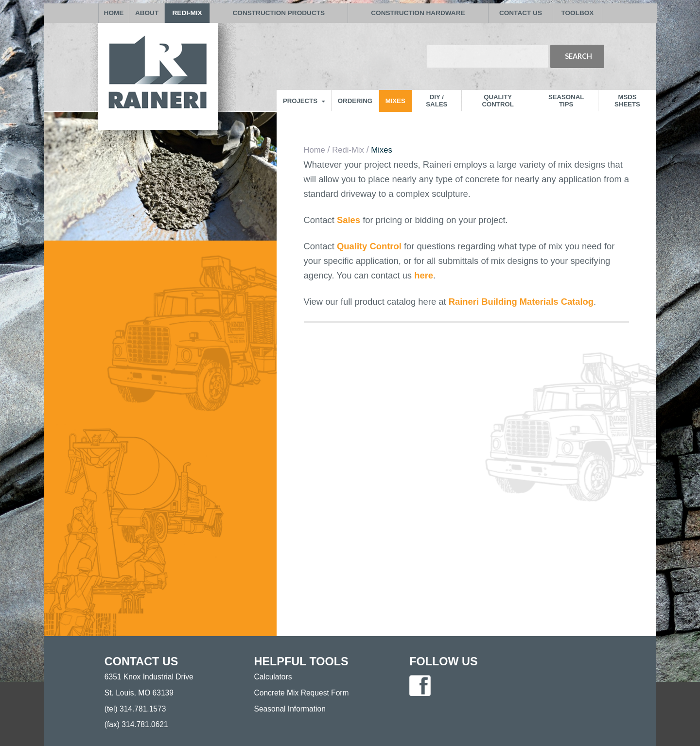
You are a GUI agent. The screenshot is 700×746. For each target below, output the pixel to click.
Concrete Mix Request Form (302, 693)
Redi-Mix (348, 150)
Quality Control (369, 246)
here (424, 275)
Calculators (273, 677)
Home (315, 150)
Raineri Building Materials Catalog (521, 302)
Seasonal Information (290, 709)
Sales (350, 220)
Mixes (381, 150)
